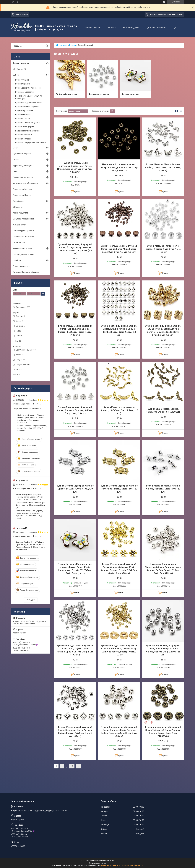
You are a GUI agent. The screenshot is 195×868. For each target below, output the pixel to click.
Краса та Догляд (20, 213)
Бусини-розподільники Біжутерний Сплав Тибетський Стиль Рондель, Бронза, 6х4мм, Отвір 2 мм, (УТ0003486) (163, 732)
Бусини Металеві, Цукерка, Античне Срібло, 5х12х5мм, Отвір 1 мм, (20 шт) (75, 489)
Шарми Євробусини (24, 111)
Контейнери (18, 201)
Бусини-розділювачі (99, 94)
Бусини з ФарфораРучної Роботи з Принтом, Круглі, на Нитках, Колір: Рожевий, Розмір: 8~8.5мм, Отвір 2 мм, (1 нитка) (30, 546)
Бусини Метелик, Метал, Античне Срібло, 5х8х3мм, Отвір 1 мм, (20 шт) (163, 489)
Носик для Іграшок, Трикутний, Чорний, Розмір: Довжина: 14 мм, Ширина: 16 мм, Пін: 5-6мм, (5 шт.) (30, 497)
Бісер (15, 148)
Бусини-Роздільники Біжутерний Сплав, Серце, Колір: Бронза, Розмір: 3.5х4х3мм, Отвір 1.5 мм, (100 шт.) (75, 330)
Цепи (15, 171)
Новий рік (17, 260)
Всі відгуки (31, 600)
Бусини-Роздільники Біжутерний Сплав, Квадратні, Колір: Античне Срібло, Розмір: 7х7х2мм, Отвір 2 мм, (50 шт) (75, 732)
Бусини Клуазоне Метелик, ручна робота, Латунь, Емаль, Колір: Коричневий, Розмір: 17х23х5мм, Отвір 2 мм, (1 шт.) (75, 569)
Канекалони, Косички (22, 248)
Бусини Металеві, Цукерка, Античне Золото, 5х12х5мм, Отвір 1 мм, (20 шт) (119, 489)
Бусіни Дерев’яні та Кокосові (28, 88)
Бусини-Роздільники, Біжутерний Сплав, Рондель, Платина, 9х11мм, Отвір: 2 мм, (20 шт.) (75, 410)
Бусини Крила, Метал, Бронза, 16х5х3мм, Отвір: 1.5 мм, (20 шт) (163, 410)
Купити (77, 192)
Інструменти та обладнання (25, 183)
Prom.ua (110, 861)
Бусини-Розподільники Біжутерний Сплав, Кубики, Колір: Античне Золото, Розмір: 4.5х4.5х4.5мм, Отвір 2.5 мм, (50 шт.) (163, 330)
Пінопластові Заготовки (23, 237)
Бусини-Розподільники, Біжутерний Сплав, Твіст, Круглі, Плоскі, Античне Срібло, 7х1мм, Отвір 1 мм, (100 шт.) (75, 650)
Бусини (73, 45)
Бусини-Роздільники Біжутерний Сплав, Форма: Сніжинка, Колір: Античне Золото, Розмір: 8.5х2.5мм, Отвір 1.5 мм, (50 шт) (119, 569)
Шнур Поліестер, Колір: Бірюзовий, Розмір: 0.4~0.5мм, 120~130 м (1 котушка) (32, 428)
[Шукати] (47, 46)
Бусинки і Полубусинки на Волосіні (30, 143)
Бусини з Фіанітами (24, 135)
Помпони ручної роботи (23, 231)
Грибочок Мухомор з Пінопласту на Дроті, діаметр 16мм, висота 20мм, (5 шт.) (31, 505)
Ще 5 (18, 375)
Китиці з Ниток (19, 225)
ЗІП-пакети (18, 207)
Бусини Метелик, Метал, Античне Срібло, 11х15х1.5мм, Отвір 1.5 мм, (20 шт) (163, 167)
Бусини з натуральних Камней (29, 103)
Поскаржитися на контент (111, 865)
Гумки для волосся (21, 266)
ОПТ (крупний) (19, 69)
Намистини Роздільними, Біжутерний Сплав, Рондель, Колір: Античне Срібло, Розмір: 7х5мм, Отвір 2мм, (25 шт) (163, 569)
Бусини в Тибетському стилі (28, 123)
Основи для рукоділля (23, 177)
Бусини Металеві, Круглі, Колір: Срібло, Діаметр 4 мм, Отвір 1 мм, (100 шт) (163, 249)
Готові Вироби (19, 242)
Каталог (64, 45)
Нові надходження (132, 28)
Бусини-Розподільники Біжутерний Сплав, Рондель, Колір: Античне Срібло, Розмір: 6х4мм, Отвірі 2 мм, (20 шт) (119, 732)
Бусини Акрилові (23, 84)
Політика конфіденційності (133, 865)
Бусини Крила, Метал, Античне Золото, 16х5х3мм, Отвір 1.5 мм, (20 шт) (119, 410)
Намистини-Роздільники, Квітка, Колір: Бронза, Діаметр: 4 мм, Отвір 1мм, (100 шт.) (119, 167)
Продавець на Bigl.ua (98, 863)
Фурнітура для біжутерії (23, 166)
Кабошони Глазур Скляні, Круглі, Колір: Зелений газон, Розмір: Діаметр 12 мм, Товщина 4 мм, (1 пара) (29, 514)
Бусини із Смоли (22, 119)
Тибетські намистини (67, 94)
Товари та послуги (21, 63)
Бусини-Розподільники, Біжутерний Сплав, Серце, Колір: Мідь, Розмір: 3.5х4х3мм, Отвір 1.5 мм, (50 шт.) (119, 249)
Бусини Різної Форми (25, 127)
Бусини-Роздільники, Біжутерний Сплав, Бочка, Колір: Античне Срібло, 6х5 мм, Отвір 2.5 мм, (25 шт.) (163, 650)
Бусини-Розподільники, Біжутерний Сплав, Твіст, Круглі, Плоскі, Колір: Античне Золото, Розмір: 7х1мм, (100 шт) (119, 650)
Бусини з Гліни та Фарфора (27, 107)
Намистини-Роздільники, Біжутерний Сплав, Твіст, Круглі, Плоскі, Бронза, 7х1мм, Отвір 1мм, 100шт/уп (75, 167)
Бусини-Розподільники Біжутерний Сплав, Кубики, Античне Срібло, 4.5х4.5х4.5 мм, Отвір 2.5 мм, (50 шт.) (119, 330)
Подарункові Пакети (22, 195)
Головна (112, 28)
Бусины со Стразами (24, 92)
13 (72, 766)
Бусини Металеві (23, 115)
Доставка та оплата (157, 28)
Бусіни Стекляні (22, 80)
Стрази (16, 160)
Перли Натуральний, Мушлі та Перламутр (29, 97)
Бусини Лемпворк (23, 139)
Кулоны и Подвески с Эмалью (26, 272)
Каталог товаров (92, 28)
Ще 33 (18, 341)
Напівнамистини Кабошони (27, 131)
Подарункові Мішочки (23, 189)
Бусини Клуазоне (131, 94)
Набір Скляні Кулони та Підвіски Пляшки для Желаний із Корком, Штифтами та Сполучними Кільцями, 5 (31, 419)
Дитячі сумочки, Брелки (24, 254)
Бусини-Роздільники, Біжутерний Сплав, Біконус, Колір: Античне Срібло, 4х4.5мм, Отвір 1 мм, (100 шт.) (75, 249)
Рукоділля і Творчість (22, 154)
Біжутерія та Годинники (23, 219)
